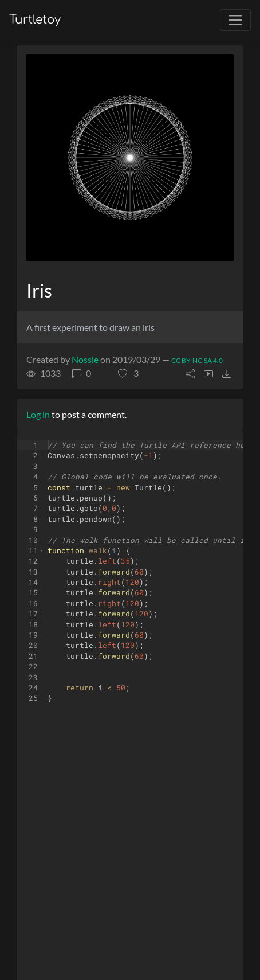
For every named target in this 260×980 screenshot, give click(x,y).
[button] (128, 373)
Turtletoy (35, 20)
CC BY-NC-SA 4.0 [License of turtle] (197, 360)
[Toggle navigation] (235, 20)
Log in (38, 414)
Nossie (85, 359)
